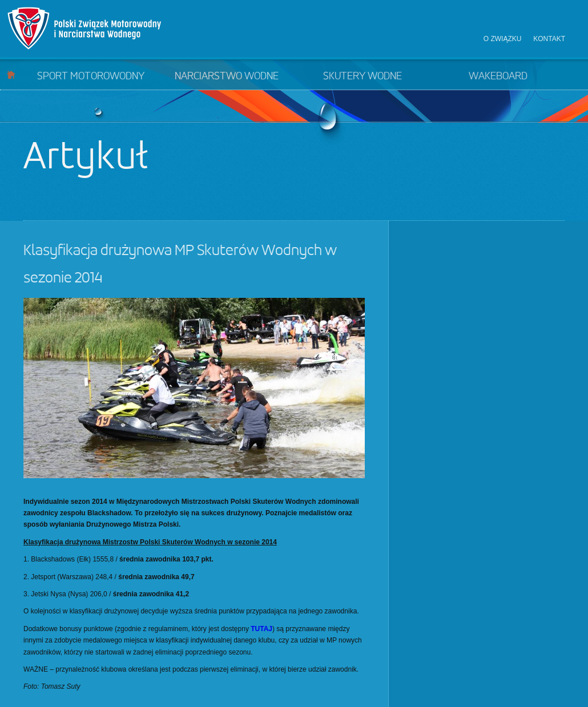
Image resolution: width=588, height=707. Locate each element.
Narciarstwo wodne (227, 76)
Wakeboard (498, 76)
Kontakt (549, 39)
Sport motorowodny (91, 76)
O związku (503, 39)
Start (11, 74)
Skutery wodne (363, 76)
